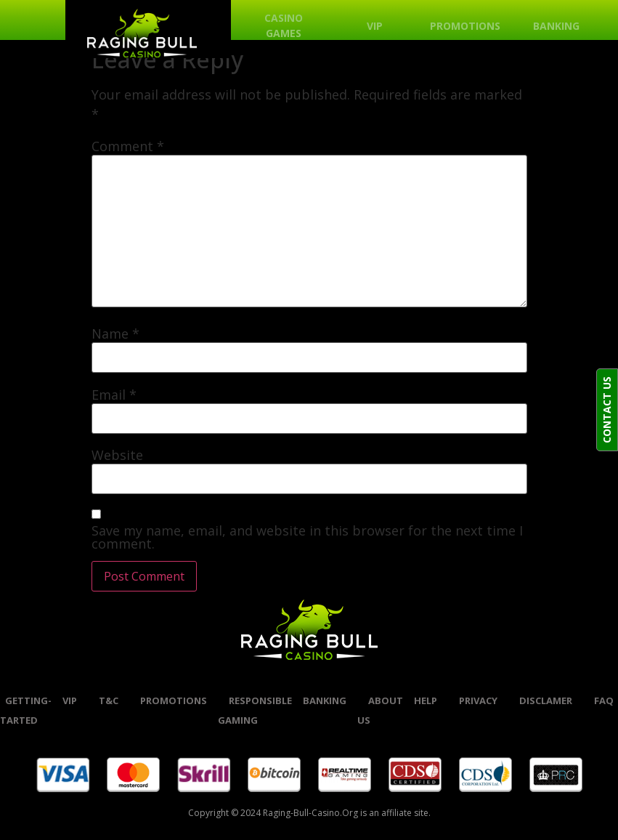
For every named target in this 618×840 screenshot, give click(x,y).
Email (114, 395)
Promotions (465, 26)
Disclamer (546, 700)
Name (115, 334)
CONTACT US (607, 410)
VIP (375, 26)
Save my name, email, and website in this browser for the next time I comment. (307, 537)
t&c (109, 700)
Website (117, 455)
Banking (556, 26)
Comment (128, 146)
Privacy (478, 700)
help (426, 700)
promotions (174, 700)
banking (325, 700)
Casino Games (284, 25)
